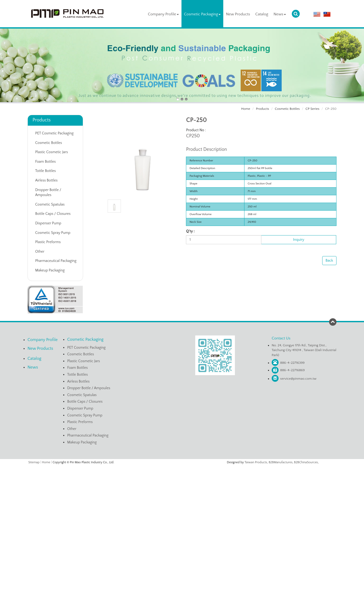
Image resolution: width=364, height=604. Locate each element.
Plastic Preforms (48, 242)
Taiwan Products (256, 462)
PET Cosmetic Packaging (54, 133)
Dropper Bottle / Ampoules (48, 193)
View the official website (193, 517)
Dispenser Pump (48, 223)
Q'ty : (190, 231)
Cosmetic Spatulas (50, 205)
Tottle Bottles (46, 171)
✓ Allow (182, 479)
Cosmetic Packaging (203, 14)
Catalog (262, 14)
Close (182, 468)
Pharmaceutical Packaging (56, 261)
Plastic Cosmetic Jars (52, 152)
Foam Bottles (46, 162)
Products (263, 109)
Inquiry (299, 240)
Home (245, 109)
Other (40, 252)
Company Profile (163, 14)
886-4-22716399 (292, 363)
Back (329, 261)
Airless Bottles (46, 180)
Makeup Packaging (50, 270)
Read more (162, 517)
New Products (238, 14)
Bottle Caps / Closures (53, 214)
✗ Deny (182, 484)
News (280, 14)
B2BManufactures (280, 462)
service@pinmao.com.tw (298, 379)
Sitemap (34, 462)
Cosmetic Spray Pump (53, 233)
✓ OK (245, 601)
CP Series (312, 109)
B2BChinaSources (306, 462)
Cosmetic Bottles (287, 109)
